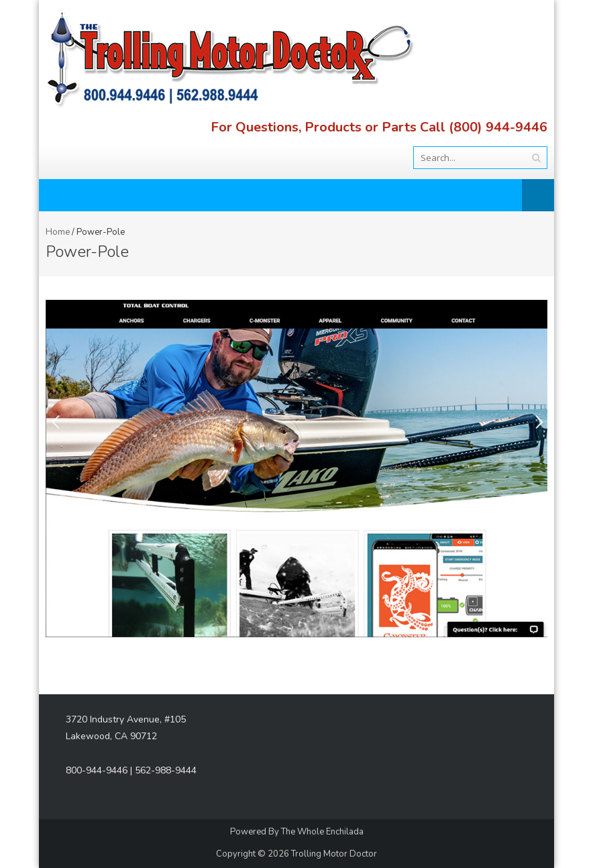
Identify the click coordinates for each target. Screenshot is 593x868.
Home (58, 232)
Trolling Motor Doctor (334, 854)
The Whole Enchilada (322, 832)
